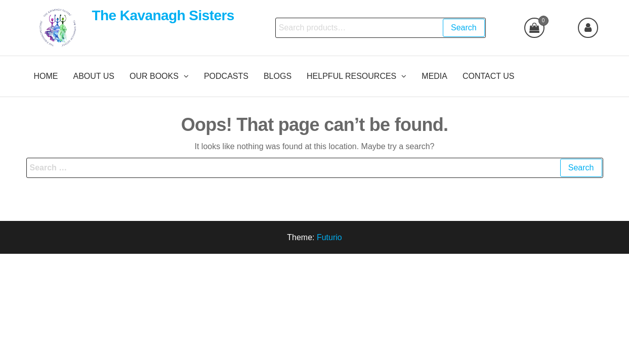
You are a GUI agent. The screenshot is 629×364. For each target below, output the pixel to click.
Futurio (329, 237)
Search (464, 28)
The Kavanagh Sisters (163, 15)
